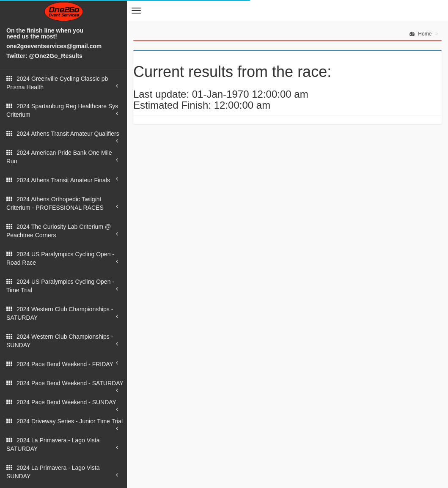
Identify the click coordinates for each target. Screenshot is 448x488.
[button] (136, 11)
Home (421, 34)
